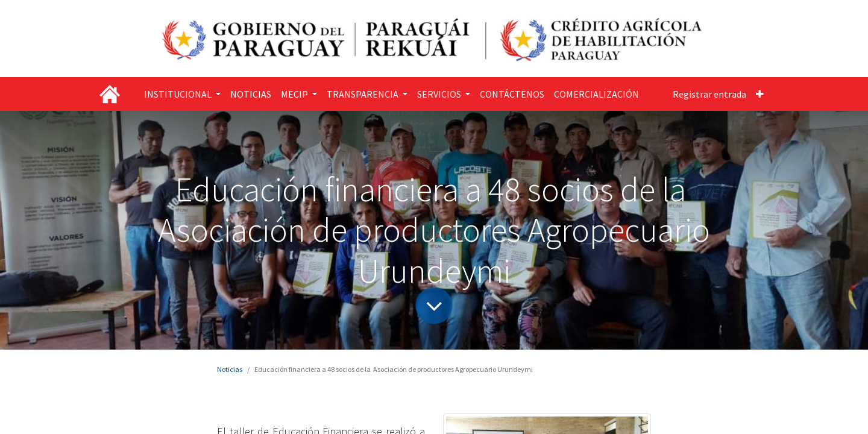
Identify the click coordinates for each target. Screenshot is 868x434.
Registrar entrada (709, 94)
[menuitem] (251, 94)
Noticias (230, 369)
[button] (760, 94)
